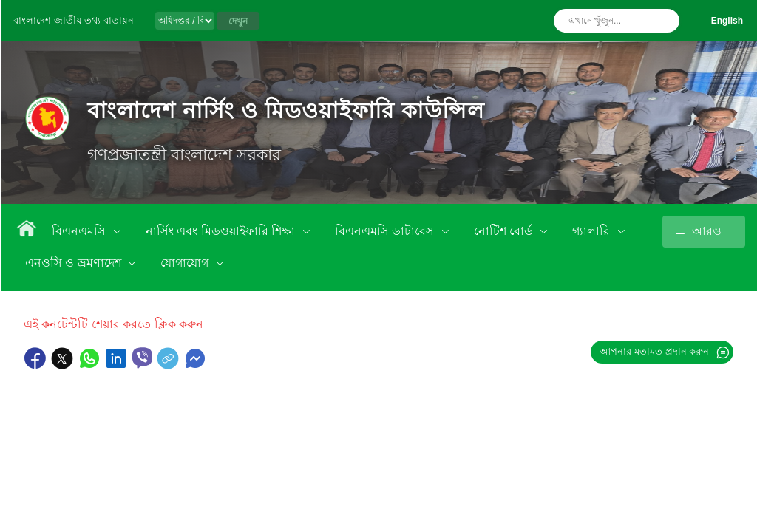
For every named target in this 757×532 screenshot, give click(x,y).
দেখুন (238, 21)
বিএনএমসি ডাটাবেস (386, 231)
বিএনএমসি (80, 231)
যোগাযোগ (186, 263)
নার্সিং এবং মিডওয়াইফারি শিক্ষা (222, 231)
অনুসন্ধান (665, 21)
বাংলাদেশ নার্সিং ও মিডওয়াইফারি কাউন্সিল (286, 110)
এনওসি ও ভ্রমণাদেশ (75, 263)
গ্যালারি (593, 231)
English (727, 21)
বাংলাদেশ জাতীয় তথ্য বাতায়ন (74, 20)
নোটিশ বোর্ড (505, 231)
